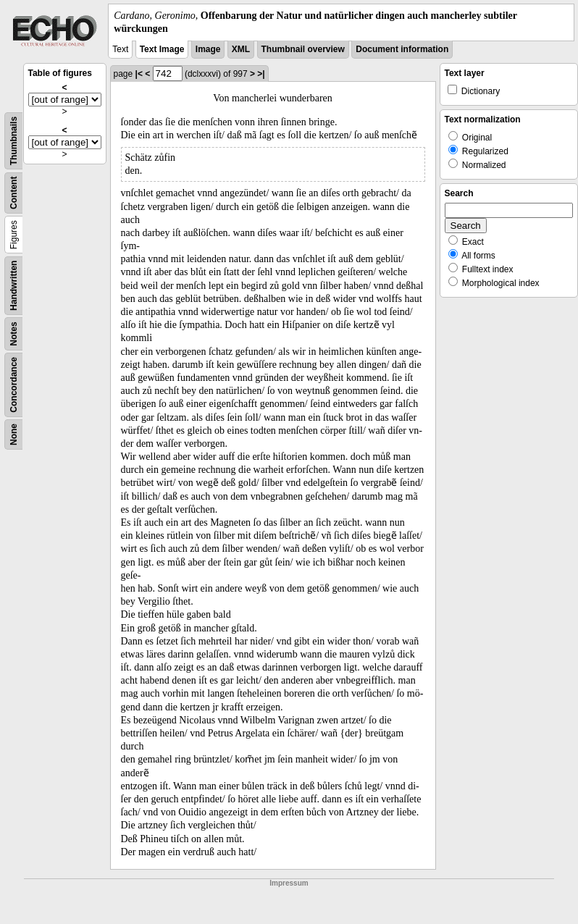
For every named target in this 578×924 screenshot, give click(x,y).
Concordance (14, 385)
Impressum (289, 883)
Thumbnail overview (303, 49)
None (14, 434)
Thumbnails (14, 141)
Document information (402, 49)
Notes (14, 334)
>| (261, 74)
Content (14, 193)
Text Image (162, 49)
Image (208, 49)
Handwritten (14, 286)
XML (241, 49)
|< (139, 74)
